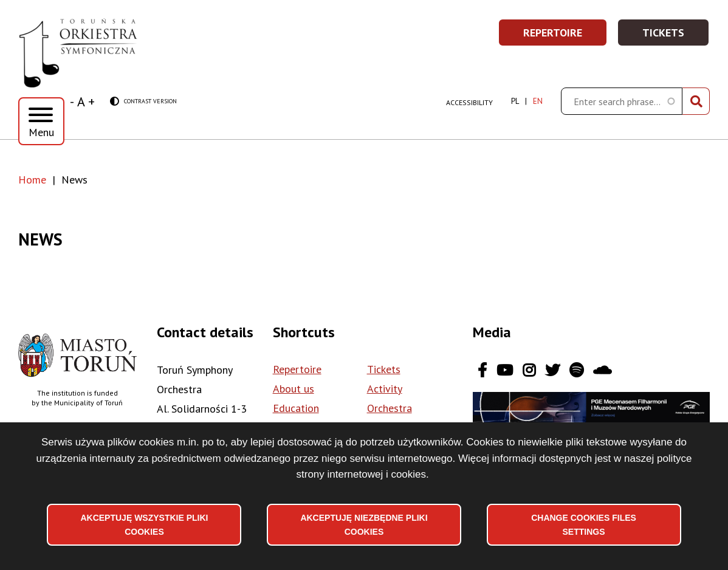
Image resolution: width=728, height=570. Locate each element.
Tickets (676, 36)
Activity (385, 389)
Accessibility (469, 102)
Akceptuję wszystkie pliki (144, 524)
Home (32, 180)
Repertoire (565, 36)
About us (294, 389)
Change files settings (584, 524)
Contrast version (143, 102)
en (538, 101)
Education (296, 408)
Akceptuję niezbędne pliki (364, 524)
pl (515, 101)
